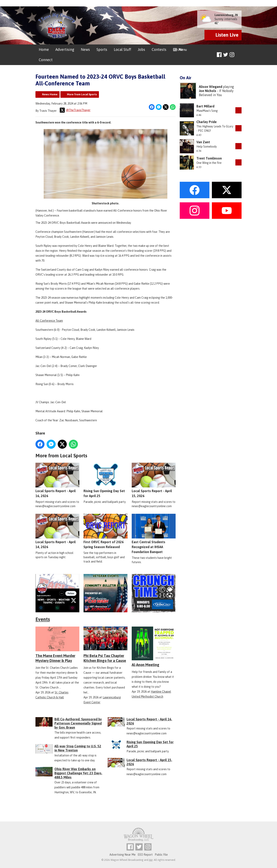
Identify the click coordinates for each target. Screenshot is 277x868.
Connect (46, 60)
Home (44, 50)
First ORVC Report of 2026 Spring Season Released (105, 531)
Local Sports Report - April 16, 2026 (57, 480)
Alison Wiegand (211, 87)
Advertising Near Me (123, 855)
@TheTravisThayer (75, 110)
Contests (159, 50)
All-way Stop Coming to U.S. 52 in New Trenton (78, 748)
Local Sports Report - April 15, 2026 (154, 480)
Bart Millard (205, 106)
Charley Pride (207, 122)
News (85, 50)
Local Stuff (122, 50)
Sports (102, 50)
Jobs (141, 50)
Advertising (65, 50)
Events (43, 619)
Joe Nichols (208, 91)
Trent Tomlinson (209, 158)
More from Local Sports (82, 94)
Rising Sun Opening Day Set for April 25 (105, 480)
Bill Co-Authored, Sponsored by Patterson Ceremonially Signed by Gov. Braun (78, 723)
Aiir (151, 860)
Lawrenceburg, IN (226, 15)
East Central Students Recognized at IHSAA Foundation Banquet (154, 534)
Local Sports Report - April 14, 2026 (57, 531)
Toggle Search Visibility (239, 55)
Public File (161, 855)
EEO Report (145, 855)
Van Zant (203, 142)
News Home (50, 94)
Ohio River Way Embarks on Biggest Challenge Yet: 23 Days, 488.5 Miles (78, 773)
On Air (178, 50)
